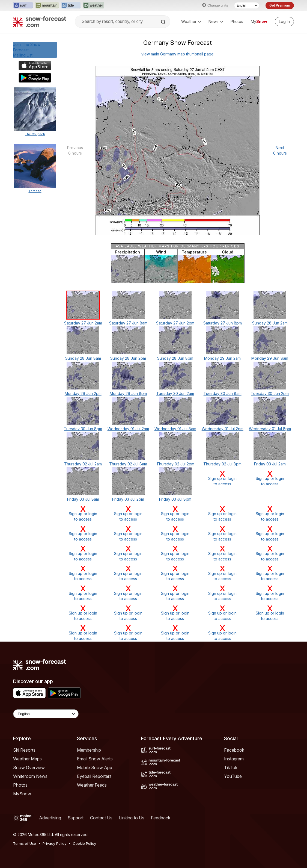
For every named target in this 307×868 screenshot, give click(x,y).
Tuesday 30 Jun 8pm (83, 429)
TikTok (231, 767)
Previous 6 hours (75, 150)
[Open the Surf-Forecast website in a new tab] (23, 5)
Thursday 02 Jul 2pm (175, 464)
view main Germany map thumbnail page (178, 54)
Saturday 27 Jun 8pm (223, 323)
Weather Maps (27, 759)
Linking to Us (132, 818)
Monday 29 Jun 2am (222, 358)
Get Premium (280, 5)
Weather (191, 21)
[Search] (164, 22)
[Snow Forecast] (40, 22)
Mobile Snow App (95, 767)
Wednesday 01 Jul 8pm (270, 429)
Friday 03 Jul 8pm (175, 499)
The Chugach (35, 134)
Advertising (50, 818)
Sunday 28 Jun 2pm (128, 358)
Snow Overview (29, 767)
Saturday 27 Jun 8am (128, 323)
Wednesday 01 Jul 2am (128, 429)
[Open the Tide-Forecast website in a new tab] (71, 5)
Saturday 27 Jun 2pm (175, 323)
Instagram (234, 759)
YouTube (233, 776)
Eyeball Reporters (94, 776)
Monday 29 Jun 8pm (128, 393)
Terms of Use (25, 843)
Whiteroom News (30, 776)
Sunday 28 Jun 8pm (175, 358)
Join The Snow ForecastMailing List (27, 50)
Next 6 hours (280, 150)
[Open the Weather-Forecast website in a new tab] (93, 5)
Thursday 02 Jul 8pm (222, 464)
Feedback (161, 818)
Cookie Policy (84, 843)
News (216, 21)
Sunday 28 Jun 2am (270, 323)
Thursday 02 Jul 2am (83, 464)
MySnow (22, 794)
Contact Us (101, 818)
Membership (89, 750)
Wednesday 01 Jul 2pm (223, 429)
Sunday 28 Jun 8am (83, 358)
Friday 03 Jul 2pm (128, 499)
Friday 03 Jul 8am (83, 499)
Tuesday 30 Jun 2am (175, 393)
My (259, 21)
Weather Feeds (92, 785)
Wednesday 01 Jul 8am (175, 429)
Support (76, 818)
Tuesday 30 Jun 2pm (270, 393)
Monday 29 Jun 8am (270, 358)
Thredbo (35, 191)
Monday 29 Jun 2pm (83, 393)
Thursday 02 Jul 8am (128, 464)
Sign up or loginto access (223, 478)
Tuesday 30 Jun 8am (223, 393)
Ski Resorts (24, 750)
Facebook (234, 750)
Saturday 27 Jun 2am (83, 323)
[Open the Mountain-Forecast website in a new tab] (47, 5)
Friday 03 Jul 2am (270, 464)
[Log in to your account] (284, 22)
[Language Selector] (247, 5)
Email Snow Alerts (95, 759)
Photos (237, 21)
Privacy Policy (54, 843)
